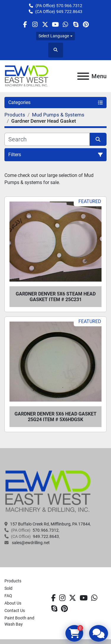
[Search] (47, 139)
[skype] (76, 24)
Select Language (54, 36)
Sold (8, 588)
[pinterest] (86, 24)
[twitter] (45, 24)
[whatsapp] (66, 24)
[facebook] (25, 24)
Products (13, 581)
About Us (13, 603)
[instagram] (35, 24)
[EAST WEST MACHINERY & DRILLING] (48, 491)
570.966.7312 (69, 6)
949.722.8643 (69, 12)
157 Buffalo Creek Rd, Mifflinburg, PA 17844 (50, 524)
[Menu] (83, 76)
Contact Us (15, 611)
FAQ (8, 596)
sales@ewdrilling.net (30, 543)
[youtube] (55, 24)
